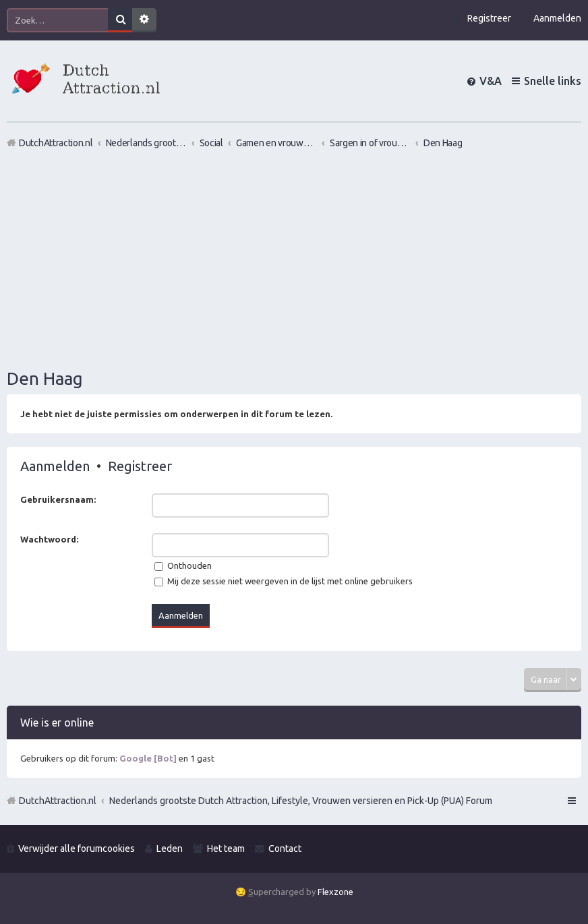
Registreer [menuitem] (489, 18)
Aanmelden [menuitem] (557, 18)
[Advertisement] (294, 258)
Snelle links (553, 81)
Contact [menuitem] (285, 849)
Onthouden (183, 565)
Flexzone (335, 892)
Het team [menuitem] (226, 849)
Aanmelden (55, 466)
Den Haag (45, 378)
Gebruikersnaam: (58, 499)
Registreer (140, 466)
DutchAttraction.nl (58, 801)
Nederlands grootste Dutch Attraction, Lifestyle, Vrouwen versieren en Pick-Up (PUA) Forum (301, 801)
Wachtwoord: (49, 539)
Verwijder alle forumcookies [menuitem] (77, 849)
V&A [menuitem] (491, 81)
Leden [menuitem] (170, 849)
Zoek (120, 20)
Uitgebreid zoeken (144, 20)
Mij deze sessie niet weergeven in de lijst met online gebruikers (284, 581)
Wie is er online (57, 722)
